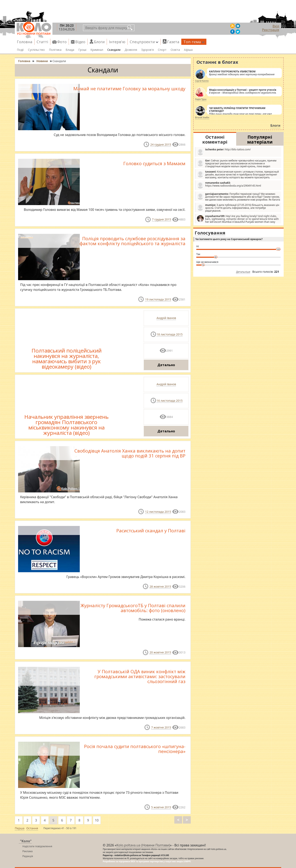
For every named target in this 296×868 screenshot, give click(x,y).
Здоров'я (147, 50)
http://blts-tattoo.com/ (224, 152)
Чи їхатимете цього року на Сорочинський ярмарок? (229, 239)
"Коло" (26, 841)
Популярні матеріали (260, 139)
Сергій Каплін (202, 81)
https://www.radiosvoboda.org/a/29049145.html (229, 185)
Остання (32, 828)
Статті (42, 42)
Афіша (188, 50)
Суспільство (36, 50)
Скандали (114, 50)
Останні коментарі (215, 139)
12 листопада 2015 (158, 512)
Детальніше (243, 272)
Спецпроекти (144, 42)
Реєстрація (271, 30)
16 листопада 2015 (170, 401)
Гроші (82, 50)
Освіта (175, 50)
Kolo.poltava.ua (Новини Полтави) (143, 845)
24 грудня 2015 (161, 144)
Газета (173, 42)
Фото (62, 42)
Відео (80, 42)
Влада (70, 50)
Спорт (162, 50)
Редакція (28, 856)
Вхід (276, 26)
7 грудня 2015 (161, 219)
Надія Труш (201, 99)
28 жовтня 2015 (160, 587)
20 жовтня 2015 (160, 652)
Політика (55, 50)
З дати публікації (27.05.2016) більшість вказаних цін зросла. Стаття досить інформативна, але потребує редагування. (238, 208)
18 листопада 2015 (170, 334)
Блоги (99, 42)
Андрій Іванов (166, 318)
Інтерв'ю (117, 42)
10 (97, 820)
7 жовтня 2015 (161, 727)
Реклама (28, 851)
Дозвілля (131, 50)
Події (20, 50)
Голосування (210, 233)
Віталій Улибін (202, 117)
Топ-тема (194, 42)
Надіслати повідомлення (37, 846)
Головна (25, 42)
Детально (166, 365)
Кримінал (97, 50)
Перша (20, 828)
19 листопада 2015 (158, 299)
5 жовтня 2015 (161, 807)
